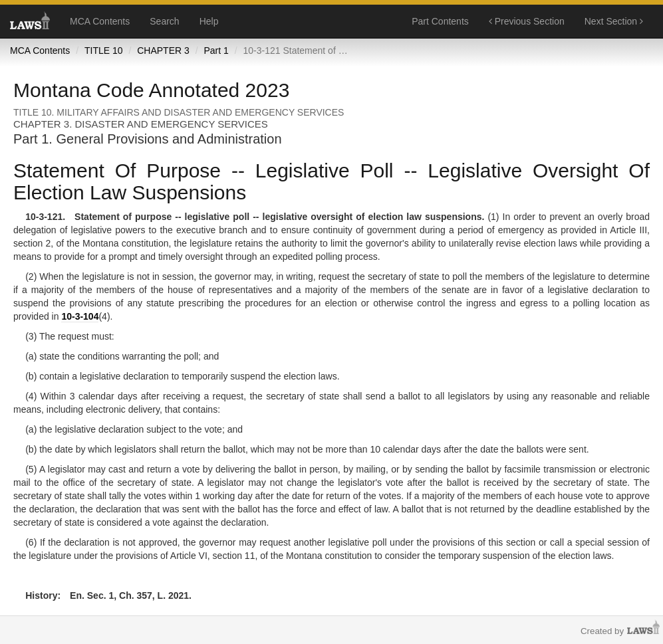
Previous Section (527, 21)
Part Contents (440, 21)
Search (164, 21)
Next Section (614, 21)
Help (209, 21)
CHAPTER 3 (163, 51)
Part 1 (216, 51)
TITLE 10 (104, 51)
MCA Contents (100, 21)
